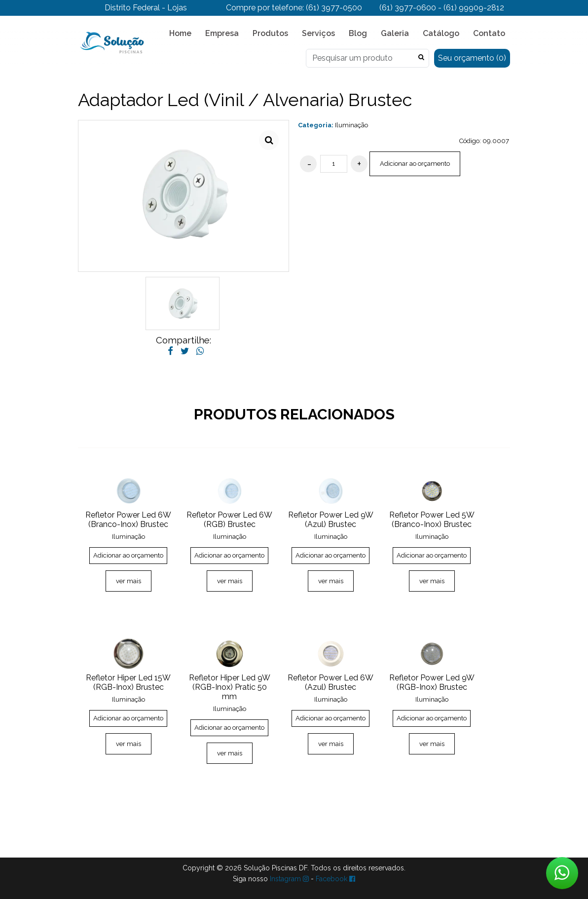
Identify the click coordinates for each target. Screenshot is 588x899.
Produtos (270, 33)
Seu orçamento (472, 58)
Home (180, 33)
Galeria (395, 33)
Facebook (335, 879)
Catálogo (441, 33)
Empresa (222, 33)
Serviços (318, 33)
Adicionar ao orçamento (415, 164)
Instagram (289, 879)
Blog (358, 33)
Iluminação (351, 125)
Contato (489, 33)
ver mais (129, 581)
